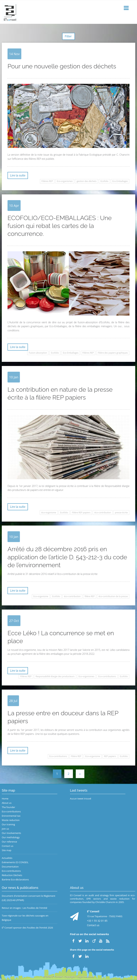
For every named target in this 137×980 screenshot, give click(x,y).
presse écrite (121, 513)
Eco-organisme (41, 596)
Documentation (10, 867)
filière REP (90, 596)
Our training (8, 824)
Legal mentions (85, 977)
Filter (68, 36)
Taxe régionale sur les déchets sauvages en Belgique (25, 918)
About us (7, 803)
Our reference (9, 842)
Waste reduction (11, 820)
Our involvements (11, 833)
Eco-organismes (65, 181)
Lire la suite (18, 175)
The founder (9, 807)
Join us (5, 829)
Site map (7, 850)
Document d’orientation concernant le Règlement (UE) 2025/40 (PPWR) (28, 898)
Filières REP (47, 181)
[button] (127, 8)
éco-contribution (103, 513)
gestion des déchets (87, 181)
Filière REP (76, 756)
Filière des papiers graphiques (113, 353)
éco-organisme (49, 513)
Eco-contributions (107, 676)
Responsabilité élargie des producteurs (55, 676)
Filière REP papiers (81, 513)
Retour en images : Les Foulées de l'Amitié (24, 908)
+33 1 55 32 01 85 (97, 921)
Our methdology (11, 837)
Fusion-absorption (38, 353)
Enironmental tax (11, 816)
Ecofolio (104, 181)
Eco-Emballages (71, 353)
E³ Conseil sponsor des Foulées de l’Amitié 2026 (27, 928)
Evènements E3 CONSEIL (15, 862)
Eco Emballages (120, 181)
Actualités (7, 858)
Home (5, 799)
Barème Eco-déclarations (15, 879)
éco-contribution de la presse (113, 596)
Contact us (8, 846)
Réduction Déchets (12, 875)
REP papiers (110, 756)
